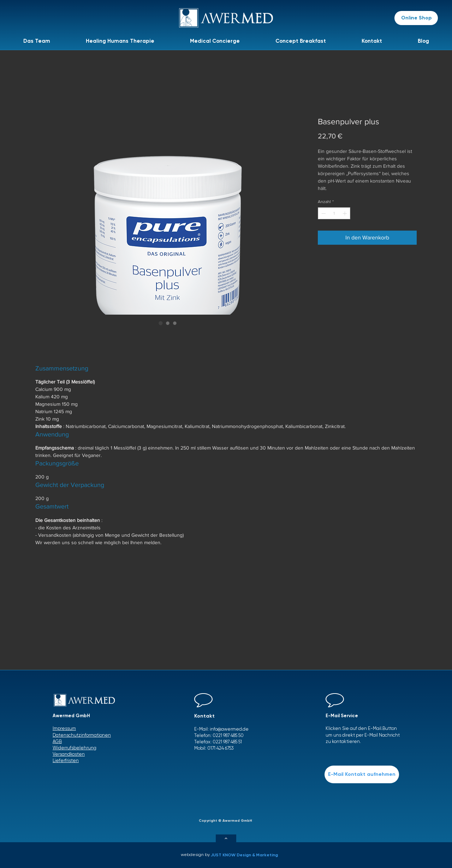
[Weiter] (226, 838)
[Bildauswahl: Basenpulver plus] (161, 323)
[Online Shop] (416, 18)
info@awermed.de (229, 729)
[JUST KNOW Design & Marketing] (246, 855)
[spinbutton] (334, 213)
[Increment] (345, 213)
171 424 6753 (222, 748)
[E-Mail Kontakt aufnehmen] (362, 774)
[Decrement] (323, 213)
